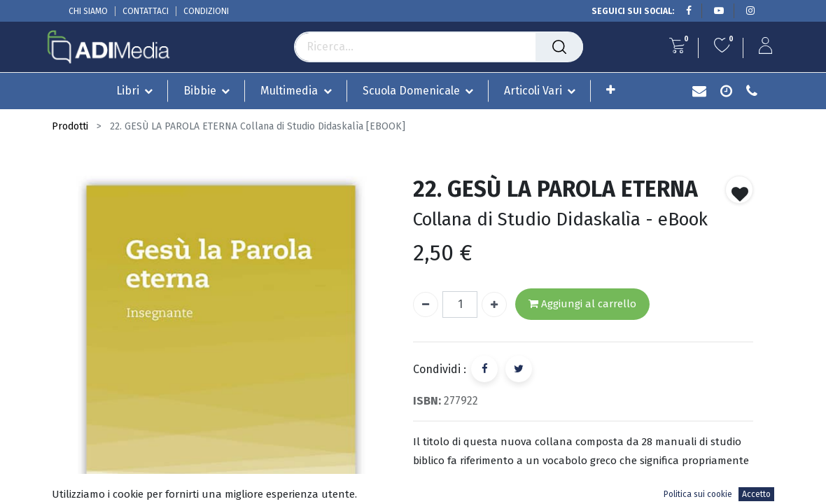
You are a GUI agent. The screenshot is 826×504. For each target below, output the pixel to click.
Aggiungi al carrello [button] (582, 304)
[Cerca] (559, 47)
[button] (611, 90)
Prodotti (70, 126)
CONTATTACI (146, 11)
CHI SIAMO (88, 11)
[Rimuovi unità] (426, 304)
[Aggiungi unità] (494, 304)
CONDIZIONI (206, 11)
